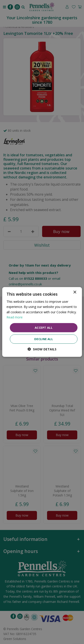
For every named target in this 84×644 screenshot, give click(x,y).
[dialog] (42, 322)
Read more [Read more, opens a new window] (15, 317)
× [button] (75, 292)
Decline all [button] (44, 339)
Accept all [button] (44, 328)
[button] (42, 349)
